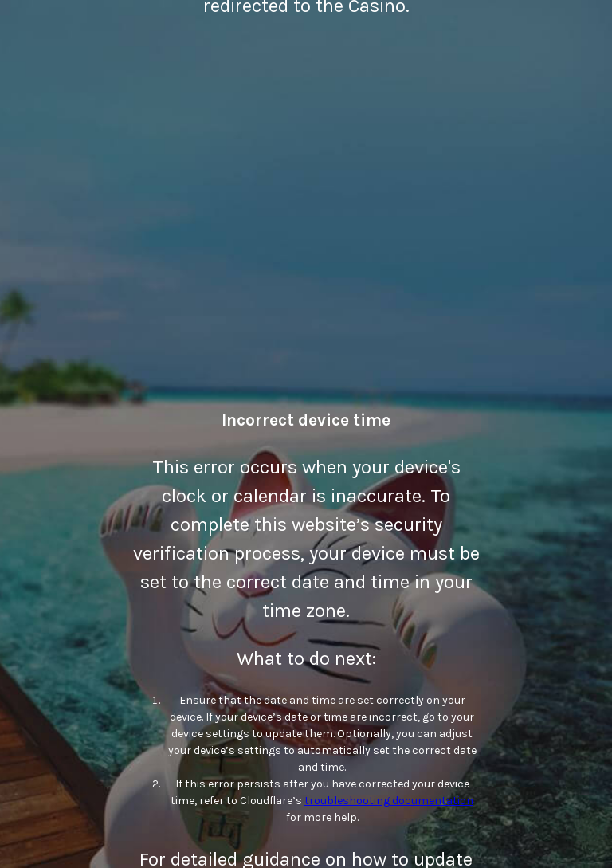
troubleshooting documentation (389, 801)
